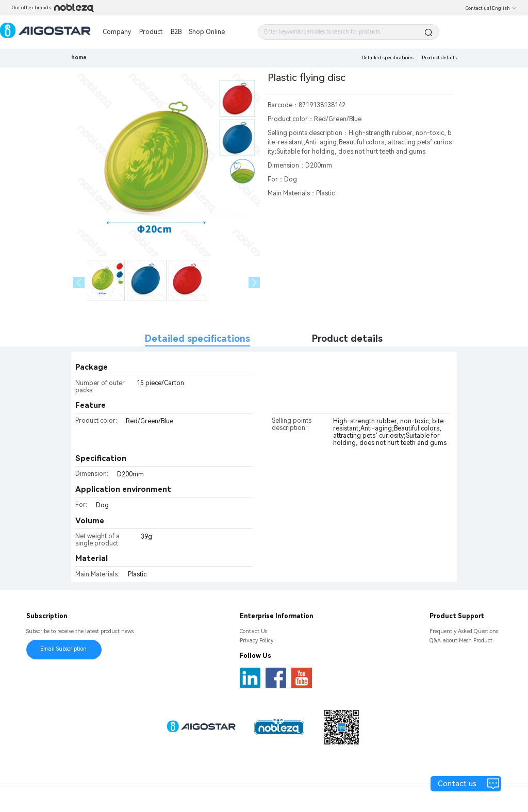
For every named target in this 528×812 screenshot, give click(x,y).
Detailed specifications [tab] (197, 338)
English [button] (504, 8)
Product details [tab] (347, 338)
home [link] (79, 57)
